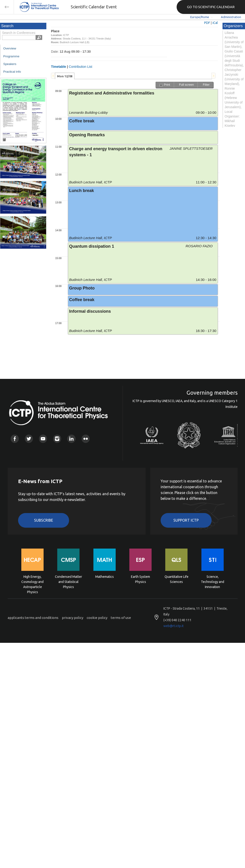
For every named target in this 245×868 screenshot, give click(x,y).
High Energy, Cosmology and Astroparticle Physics (32, 581)
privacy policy (73, 618)
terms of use (121, 618)
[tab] (65, 76)
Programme (11, 56)
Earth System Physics (140, 579)
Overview (10, 48)
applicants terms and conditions (33, 618)
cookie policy (97, 618)
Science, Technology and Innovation (213, 581)
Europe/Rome (200, 17)
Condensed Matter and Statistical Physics (68, 581)
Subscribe (44, 520)
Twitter (29, 439)
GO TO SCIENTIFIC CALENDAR (211, 7)
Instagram (57, 439)
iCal (215, 23)
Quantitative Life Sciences (177, 579)
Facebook (15, 439)
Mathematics (105, 577)
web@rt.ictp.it (173, 626)
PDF (207, 23)
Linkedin (71, 439)
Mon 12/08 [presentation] (65, 76)
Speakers (10, 64)
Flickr (86, 439)
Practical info (12, 72)
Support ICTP (186, 520)
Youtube (43, 439)
